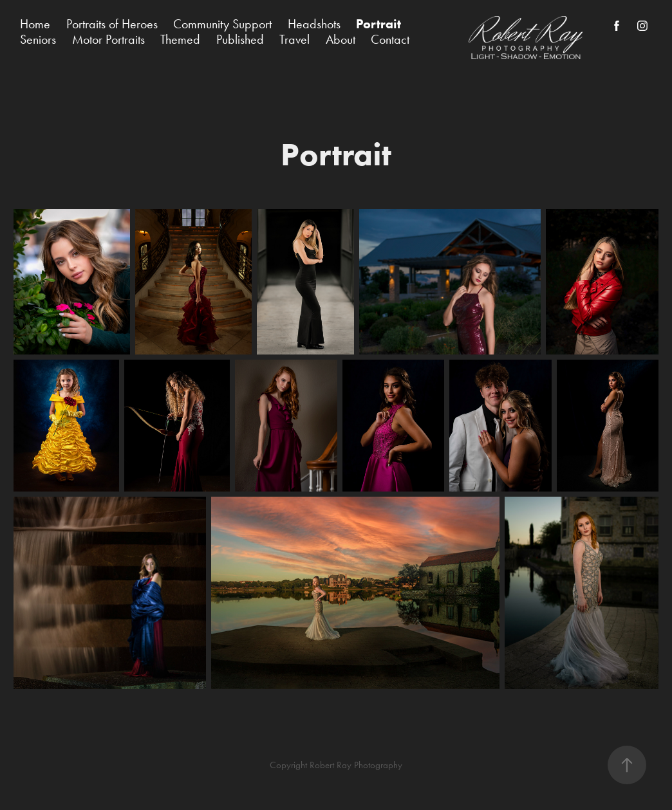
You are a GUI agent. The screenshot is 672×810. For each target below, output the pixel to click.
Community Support (222, 24)
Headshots (314, 24)
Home (35, 24)
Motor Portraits (108, 39)
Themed (180, 39)
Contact (390, 39)
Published (240, 39)
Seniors (38, 39)
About (341, 39)
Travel (294, 39)
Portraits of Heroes (112, 24)
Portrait (378, 24)
